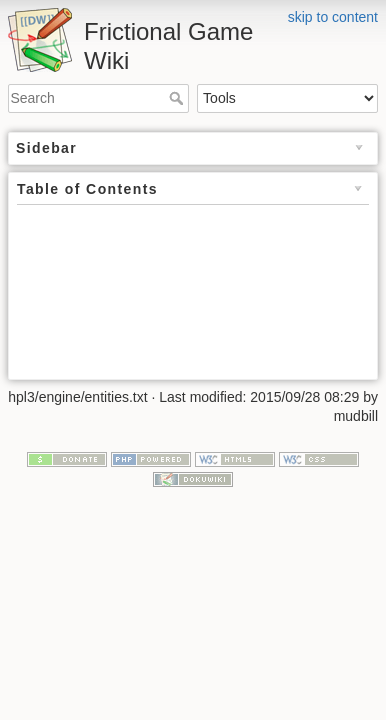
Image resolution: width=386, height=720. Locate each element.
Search (178, 98)
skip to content (333, 17)
